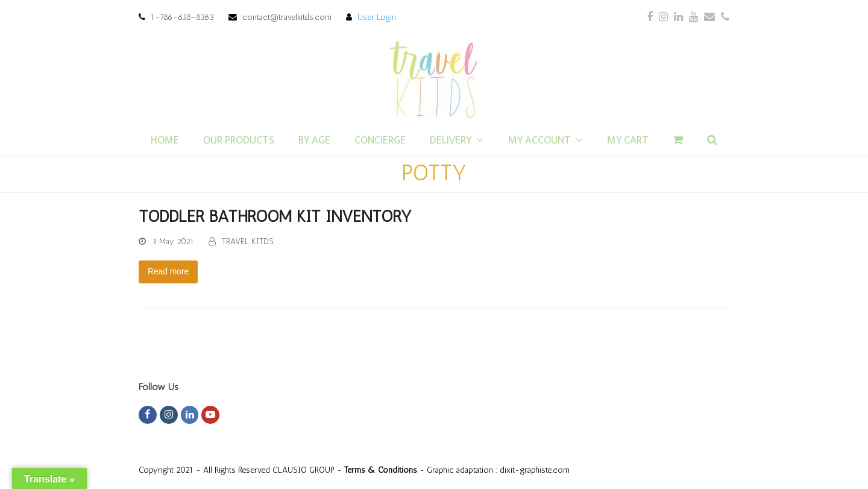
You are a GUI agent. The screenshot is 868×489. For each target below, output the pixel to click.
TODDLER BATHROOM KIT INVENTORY (275, 216)
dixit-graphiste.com (535, 470)
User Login (377, 17)
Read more (168, 271)
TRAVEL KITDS (248, 241)
